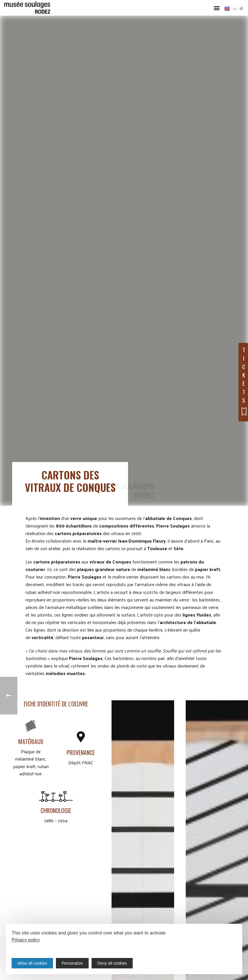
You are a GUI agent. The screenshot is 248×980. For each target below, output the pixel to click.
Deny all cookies (112, 963)
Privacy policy (26, 940)
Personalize (72, 963)
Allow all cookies (32, 963)
